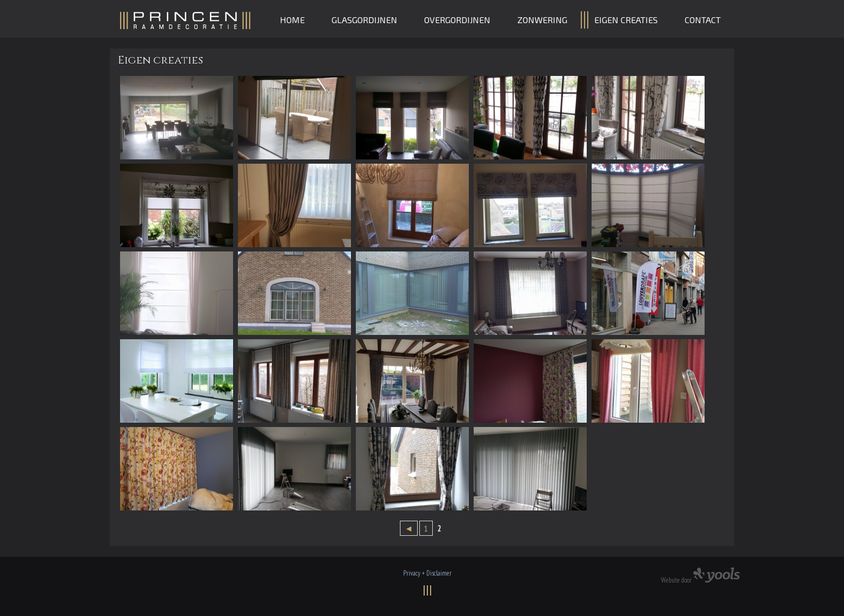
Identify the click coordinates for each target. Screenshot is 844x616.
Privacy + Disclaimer (427, 573)
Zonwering (542, 20)
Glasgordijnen (364, 20)
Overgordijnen (457, 20)
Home (292, 20)
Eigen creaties (626, 20)
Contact (703, 20)
